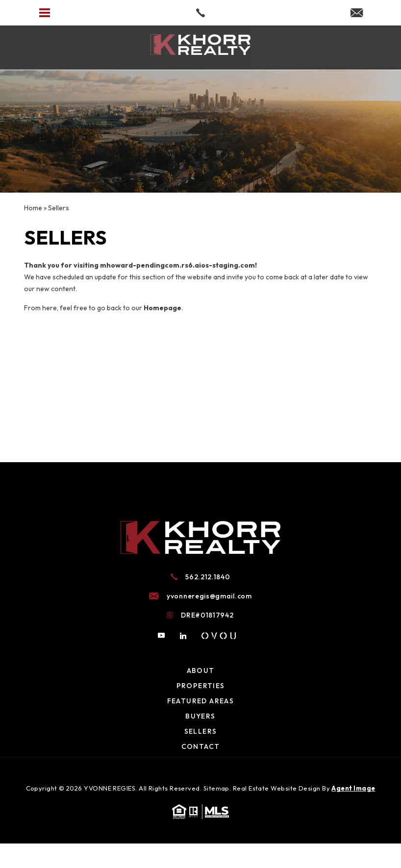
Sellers (201, 731)
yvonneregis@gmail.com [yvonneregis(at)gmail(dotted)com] (209, 596)
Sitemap (216, 788)
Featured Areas (201, 701)
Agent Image (353, 788)
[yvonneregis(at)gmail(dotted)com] (357, 13)
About (201, 670)
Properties (201, 686)
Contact (201, 746)
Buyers (200, 716)
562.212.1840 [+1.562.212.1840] (208, 577)
